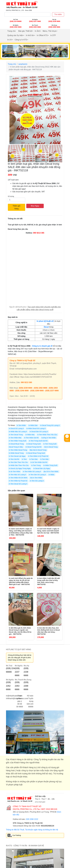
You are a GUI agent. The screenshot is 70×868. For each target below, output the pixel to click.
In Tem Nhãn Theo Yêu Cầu (47, 435)
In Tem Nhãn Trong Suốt (18, 441)
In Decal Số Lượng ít (16, 428)
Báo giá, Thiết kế (25, 31)
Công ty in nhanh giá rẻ (42, 346)
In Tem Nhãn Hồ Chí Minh (18, 478)
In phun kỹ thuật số (45, 321)
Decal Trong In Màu (16, 447)
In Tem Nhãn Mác (15, 438)
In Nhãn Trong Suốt (50, 465)
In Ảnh (37, 31)
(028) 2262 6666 (40, 388)
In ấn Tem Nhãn (15, 472)
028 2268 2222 (32, 819)
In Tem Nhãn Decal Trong (18, 450)
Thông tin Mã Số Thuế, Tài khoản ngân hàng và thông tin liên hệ (32, 830)
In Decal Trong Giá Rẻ (34, 447)
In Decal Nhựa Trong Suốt (36, 453)
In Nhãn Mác (30, 435)
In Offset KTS (42, 35)
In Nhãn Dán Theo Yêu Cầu (19, 465)
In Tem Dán (34, 459)
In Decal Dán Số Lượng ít (39, 432)
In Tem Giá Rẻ (14, 459)
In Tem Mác (44, 459)
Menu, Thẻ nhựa (49, 31)
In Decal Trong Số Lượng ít (50, 425)
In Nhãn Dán (33, 425)
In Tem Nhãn (21, 425)
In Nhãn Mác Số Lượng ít (18, 432)
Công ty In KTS (21, 40)
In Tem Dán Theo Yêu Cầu (18, 462)
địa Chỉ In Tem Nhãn (51, 472)
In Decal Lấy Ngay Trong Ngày (20, 468)
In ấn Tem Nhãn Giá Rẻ (39, 462)
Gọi (67, 438)
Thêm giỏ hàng (17, 207)
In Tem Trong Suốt (50, 444)
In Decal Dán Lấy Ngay (42, 468)
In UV (10, 40)
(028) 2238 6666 (26, 388)
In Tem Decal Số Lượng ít (18, 484)
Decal (46, 327)
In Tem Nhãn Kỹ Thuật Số (18, 481)
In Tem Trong (36, 465)
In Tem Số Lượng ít (37, 481)
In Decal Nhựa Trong (16, 444)
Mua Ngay (35, 206)
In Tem (24, 459)
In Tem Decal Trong (16, 435)
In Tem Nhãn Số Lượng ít (32, 472)
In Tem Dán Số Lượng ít (37, 475)
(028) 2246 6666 (22, 391)
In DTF (53, 35)
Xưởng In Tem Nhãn (49, 438)
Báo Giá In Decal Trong (38, 450)
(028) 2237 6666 (52, 391)
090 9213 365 (39, 233)
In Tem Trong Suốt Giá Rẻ (38, 441)
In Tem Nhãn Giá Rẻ (31, 438)
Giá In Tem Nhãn (36, 478)
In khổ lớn (30, 35)
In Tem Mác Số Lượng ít (18, 475)
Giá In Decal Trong (51, 447)
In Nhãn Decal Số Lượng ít (36, 428)
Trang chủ (12, 31)
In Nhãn (51, 475)
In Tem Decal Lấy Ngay (17, 456)
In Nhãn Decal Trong (16, 453)
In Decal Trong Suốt (34, 444)
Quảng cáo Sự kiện (15, 35)
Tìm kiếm (58, 14)
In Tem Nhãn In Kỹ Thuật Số (38, 456)
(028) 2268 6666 (37, 391)
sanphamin (23, 64)
